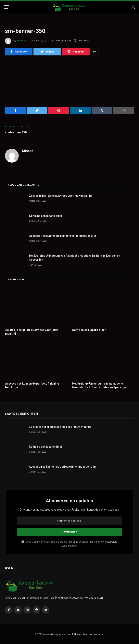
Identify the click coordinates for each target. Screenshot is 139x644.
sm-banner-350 (16, 132)
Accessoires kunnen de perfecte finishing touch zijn (63, 236)
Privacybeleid (110, 542)
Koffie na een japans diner (46, 216)
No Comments (62, 41)
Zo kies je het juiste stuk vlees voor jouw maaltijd (60, 196)
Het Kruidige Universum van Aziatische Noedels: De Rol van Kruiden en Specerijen (75, 258)
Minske (22, 41)
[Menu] (6, 7)
